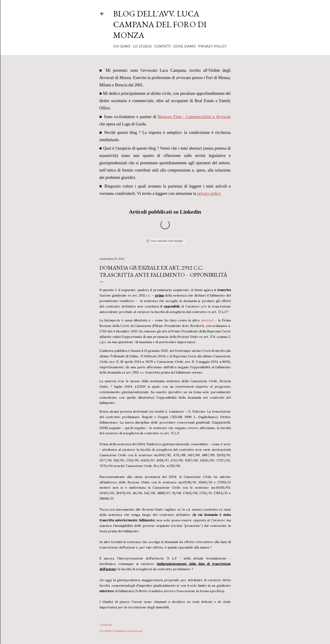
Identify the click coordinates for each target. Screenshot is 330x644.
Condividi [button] (106, 576)
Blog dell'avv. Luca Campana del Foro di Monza (160, 24)
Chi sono (122, 46)
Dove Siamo (184, 46)
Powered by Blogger (165, 622)
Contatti (162, 46)
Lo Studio (142, 46)
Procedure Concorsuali (127, 582)
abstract (208, 272)
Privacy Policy (212, 46)
